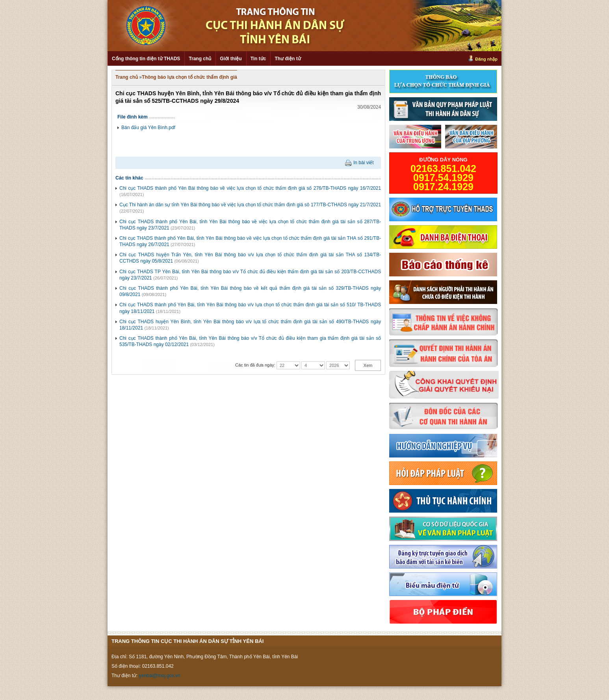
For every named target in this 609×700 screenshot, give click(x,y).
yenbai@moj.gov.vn (160, 676)
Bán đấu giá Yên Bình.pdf (148, 128)
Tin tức (258, 59)
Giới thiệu (231, 59)
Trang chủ (200, 59)
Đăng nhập (486, 59)
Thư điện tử (288, 59)
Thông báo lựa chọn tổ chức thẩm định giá (189, 77)
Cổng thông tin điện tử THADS (146, 59)
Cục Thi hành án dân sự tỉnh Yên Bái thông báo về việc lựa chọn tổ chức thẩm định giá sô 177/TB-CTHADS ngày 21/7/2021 (250, 205)
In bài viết (364, 163)
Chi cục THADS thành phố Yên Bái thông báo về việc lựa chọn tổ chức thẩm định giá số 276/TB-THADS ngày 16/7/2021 (250, 188)
